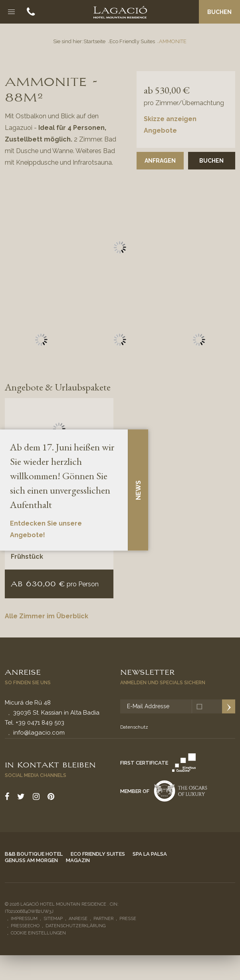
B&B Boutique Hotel (34, 854)
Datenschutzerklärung (75, 926)
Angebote (160, 130)
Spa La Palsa (150, 854)
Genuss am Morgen (31, 860)
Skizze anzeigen (170, 119)
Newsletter (147, 671)
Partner (103, 919)
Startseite (94, 41)
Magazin (78, 860)
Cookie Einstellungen (38, 933)
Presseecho (25, 926)
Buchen (219, 12)
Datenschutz (134, 727)
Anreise (23, 671)
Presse (128, 919)
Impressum (24, 919)
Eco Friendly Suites (132, 41)
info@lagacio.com (39, 733)
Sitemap (53, 919)
